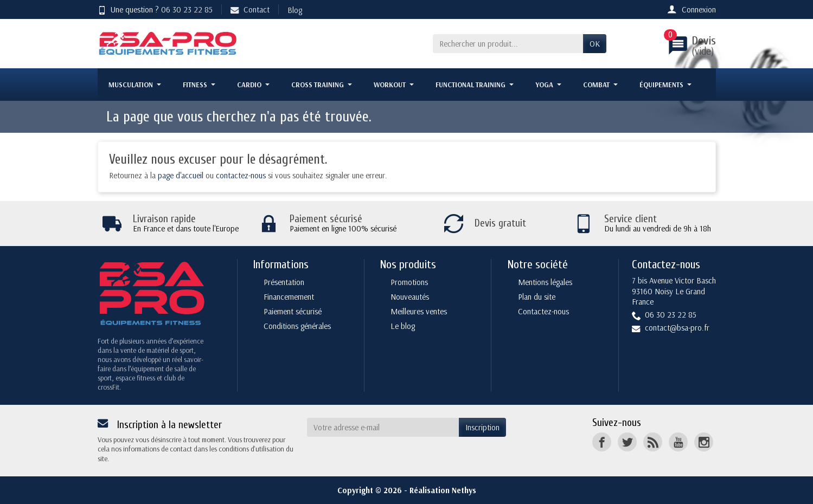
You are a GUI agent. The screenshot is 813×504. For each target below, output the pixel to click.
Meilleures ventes (419, 311)
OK (595, 44)
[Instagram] (704, 442)
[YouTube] (678, 442)
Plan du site (537, 297)
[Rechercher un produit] (508, 44)
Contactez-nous (543, 311)
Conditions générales (297, 326)
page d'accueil (181, 175)
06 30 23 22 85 (187, 9)
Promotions (409, 282)
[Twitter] (627, 442)
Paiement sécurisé (293, 311)
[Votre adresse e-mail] (383, 428)
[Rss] (653, 442)
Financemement (289, 297)
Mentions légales (545, 282)
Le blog (403, 326)
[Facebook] (602, 442)
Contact (250, 9)
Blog (295, 10)
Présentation (284, 282)
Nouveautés (410, 297)
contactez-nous (241, 175)
